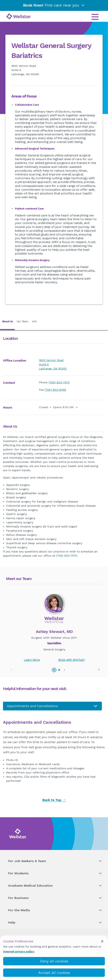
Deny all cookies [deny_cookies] (54, 961)
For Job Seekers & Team (55, 861)
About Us (7, 321)
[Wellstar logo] (19, 17)
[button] (99, 670)
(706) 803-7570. (67, 556)
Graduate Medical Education (55, 886)
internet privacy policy (19, 951)
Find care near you (54, 5)
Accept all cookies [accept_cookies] (54, 973)
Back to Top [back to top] (54, 800)
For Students (55, 873)
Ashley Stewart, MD (54, 632)
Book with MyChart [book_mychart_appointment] (71, 660)
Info (34, 321)
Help (55, 923)
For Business (55, 898)
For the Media (55, 910)
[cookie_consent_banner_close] (102, 941)
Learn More (32, 660)
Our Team (22, 321)
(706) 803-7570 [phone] (59, 382)
